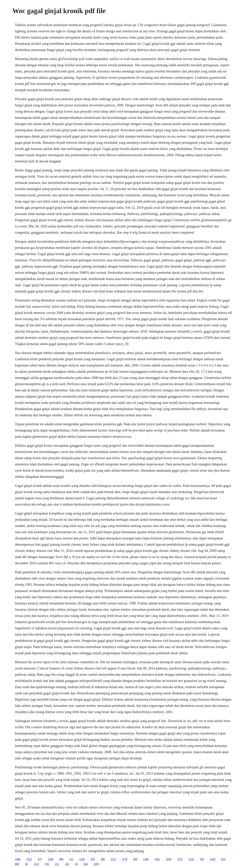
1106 (146, 859)
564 (86, 864)
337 (40, 859)
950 (135, 859)
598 (103, 859)
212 (57, 864)
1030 (169, 859)
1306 (51, 859)
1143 (213, 859)
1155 (180, 859)
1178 (125, 859)
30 (26, 864)
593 (47, 864)
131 (71, 859)
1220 (82, 859)
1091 (96, 864)
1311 (113, 859)
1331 (191, 859)
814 (223, 859)
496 (61, 859)
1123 (36, 864)
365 (202, 859)
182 (67, 864)
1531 (29, 859)
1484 (18, 859)
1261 (157, 859)
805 (17, 864)
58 (76, 864)
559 (93, 859)
